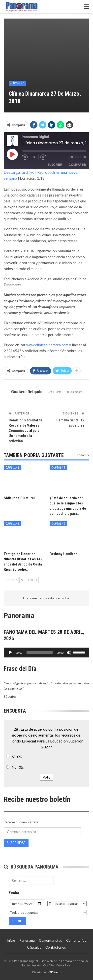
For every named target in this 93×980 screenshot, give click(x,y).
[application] (46, 653)
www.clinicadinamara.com (47, 345)
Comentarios (76, 940)
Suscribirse (16, 843)
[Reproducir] (10, 653)
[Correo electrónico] (42, 832)
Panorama (27, 940)
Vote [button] (46, 777)
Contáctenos (56, 947)
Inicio (11, 940)
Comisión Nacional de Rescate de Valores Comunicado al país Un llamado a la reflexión (26, 431)
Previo (11, 580)
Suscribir (55, 165)
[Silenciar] (69, 653)
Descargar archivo (19, 172)
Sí (13, 757)
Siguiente (29, 580)
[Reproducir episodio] (12, 154)
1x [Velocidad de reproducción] (34, 157)
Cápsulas (17, 83)
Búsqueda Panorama (31, 867)
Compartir (77, 165)
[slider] (40, 653)
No (14, 767)
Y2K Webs (54, 972)
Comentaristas (50, 940)
